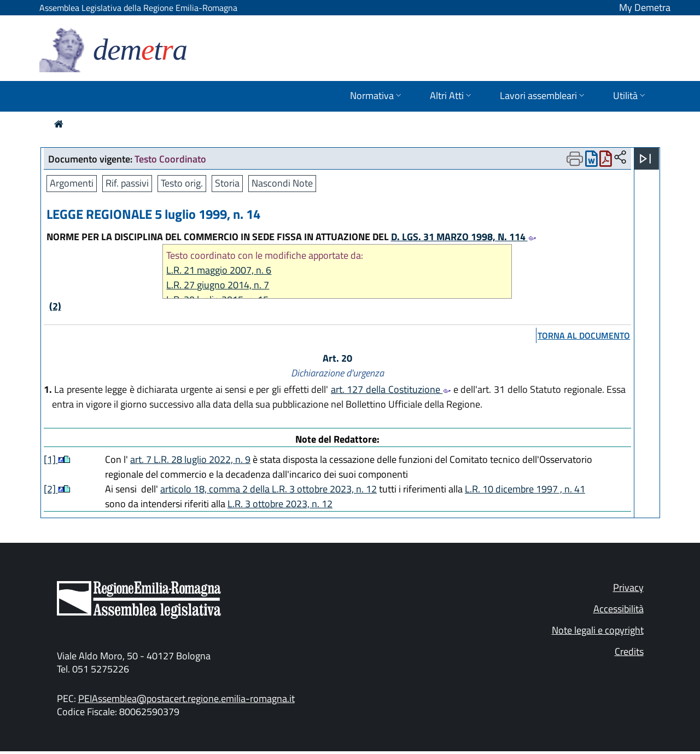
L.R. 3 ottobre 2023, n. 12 (280, 504)
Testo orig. (182, 183)
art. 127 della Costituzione (391, 389)
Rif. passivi (127, 183)
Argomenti (72, 183)
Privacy (628, 587)
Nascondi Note (282, 183)
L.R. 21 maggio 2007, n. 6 (219, 270)
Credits (629, 651)
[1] (51, 459)
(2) (55, 306)
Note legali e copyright (598, 630)
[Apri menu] (645, 159)
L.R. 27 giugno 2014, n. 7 (218, 285)
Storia (227, 183)
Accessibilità (619, 609)
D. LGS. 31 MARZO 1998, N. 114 (463, 237)
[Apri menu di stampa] (575, 159)
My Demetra (645, 7)
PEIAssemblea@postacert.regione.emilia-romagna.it (186, 698)
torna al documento (584, 335)
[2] (51, 489)
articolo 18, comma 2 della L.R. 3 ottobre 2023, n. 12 (269, 489)
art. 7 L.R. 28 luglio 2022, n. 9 (190, 459)
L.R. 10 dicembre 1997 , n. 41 (525, 489)
